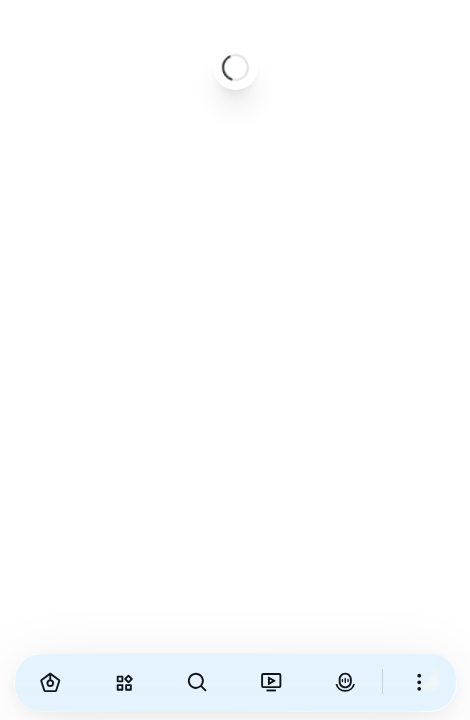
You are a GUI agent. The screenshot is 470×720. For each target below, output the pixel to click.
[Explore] (124, 682)
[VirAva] (345, 682)
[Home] (51, 682)
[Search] (198, 682)
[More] (420, 682)
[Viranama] (271, 682)
